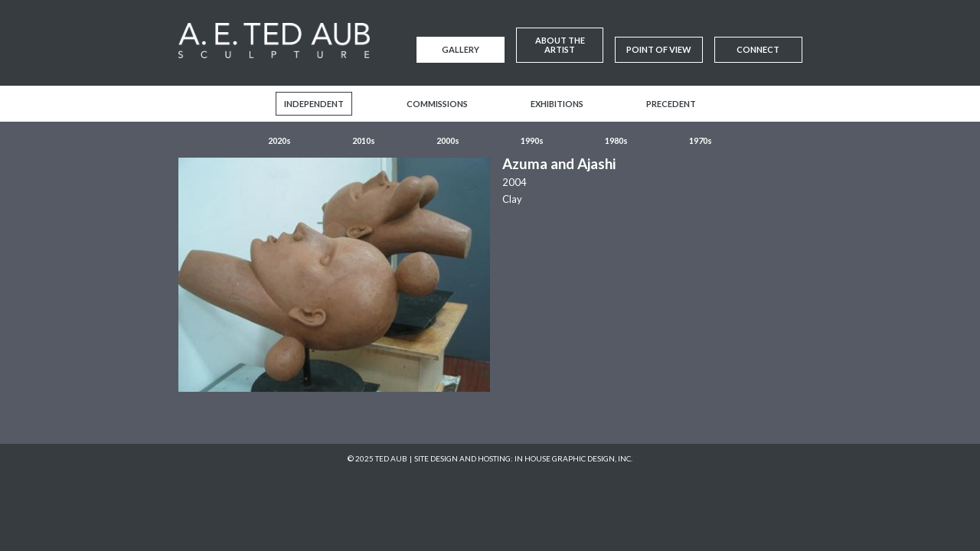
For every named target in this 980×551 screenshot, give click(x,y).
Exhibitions (557, 104)
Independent (314, 104)
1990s (532, 140)
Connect (758, 49)
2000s (448, 140)
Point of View (659, 49)
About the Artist (560, 45)
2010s (364, 140)
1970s (701, 140)
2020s (279, 140)
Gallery (461, 49)
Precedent (671, 104)
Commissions (437, 104)
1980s (616, 140)
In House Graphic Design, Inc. (573, 458)
